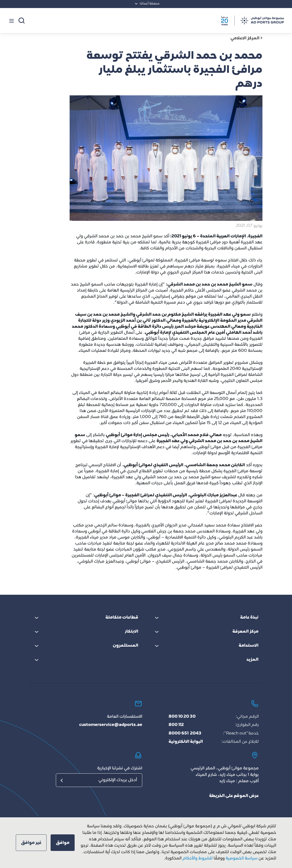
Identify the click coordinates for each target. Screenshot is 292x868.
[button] (63, 843)
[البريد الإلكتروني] (99, 780)
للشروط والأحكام (198, 858)
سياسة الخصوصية (241, 858)
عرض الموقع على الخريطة (234, 796)
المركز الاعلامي (246, 38)
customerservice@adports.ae (111, 725)
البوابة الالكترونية (186, 742)
